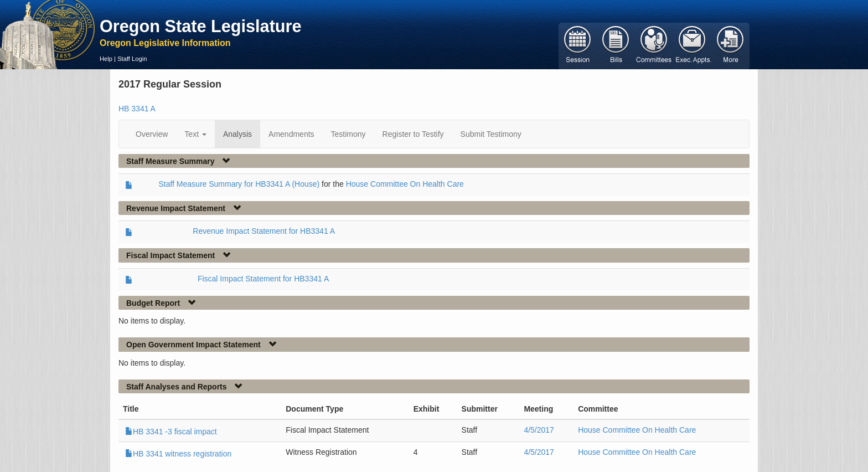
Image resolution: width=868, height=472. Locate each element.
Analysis (237, 134)
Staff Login (132, 59)
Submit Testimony (491, 134)
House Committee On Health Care (405, 184)
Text (195, 134)
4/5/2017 (539, 430)
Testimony (348, 134)
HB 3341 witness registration (178, 454)
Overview (152, 134)
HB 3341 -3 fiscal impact (171, 432)
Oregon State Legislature (201, 26)
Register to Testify (413, 134)
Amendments (291, 134)
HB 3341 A (137, 109)
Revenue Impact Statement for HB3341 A (264, 231)
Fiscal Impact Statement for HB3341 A (263, 279)
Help (106, 59)
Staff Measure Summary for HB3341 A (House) (239, 184)
